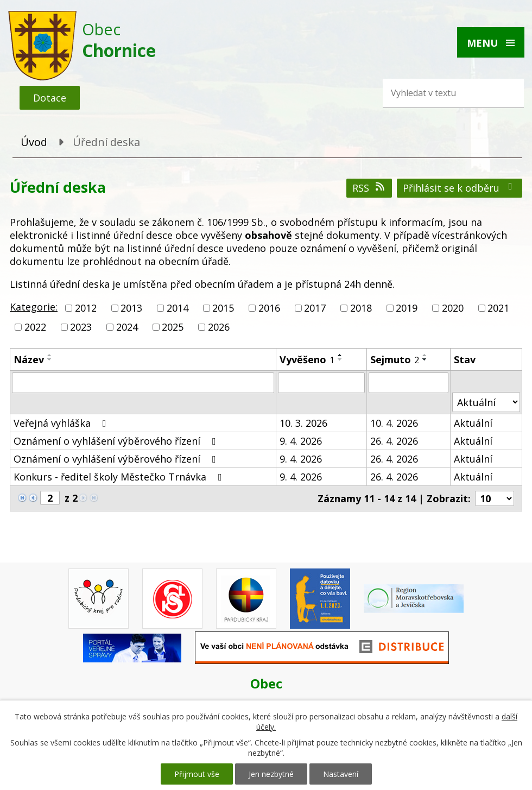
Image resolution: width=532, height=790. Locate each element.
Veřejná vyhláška (62, 423)
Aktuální (473, 423)
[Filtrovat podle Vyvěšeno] (321, 383)
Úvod (34, 142)
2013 (131, 308)
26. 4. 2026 (394, 441)
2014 (178, 308)
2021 (498, 308)
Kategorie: (34, 307)
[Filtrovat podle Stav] (486, 402)
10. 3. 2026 (303, 423)
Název (29, 359)
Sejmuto (395, 359)
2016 (269, 308)
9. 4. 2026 (301, 441)
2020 (453, 308)
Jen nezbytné (271, 774)
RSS (369, 188)
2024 (127, 327)
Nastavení (341, 774)
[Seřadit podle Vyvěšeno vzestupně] (340, 355)
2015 (223, 308)
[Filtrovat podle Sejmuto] (408, 383)
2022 (35, 327)
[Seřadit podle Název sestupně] (50, 359)
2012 (86, 308)
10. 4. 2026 (394, 423)
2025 (173, 327)
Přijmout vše (197, 774)
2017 (315, 308)
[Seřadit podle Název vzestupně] (50, 355)
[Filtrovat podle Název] (143, 383)
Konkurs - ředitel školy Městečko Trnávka (120, 477)
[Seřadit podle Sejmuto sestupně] (425, 359)
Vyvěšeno (307, 359)
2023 (81, 327)
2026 (219, 327)
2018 (361, 308)
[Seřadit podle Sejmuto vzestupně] (425, 355)
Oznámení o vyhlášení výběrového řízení (117, 441)
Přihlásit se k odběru (460, 188)
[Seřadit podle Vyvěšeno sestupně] (340, 359)
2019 (407, 308)
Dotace (50, 98)
